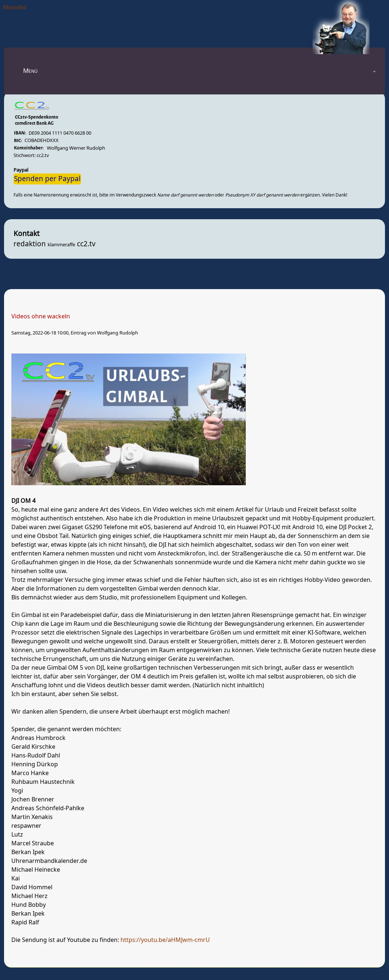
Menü (30, 71)
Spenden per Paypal (47, 179)
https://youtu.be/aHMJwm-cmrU (165, 940)
